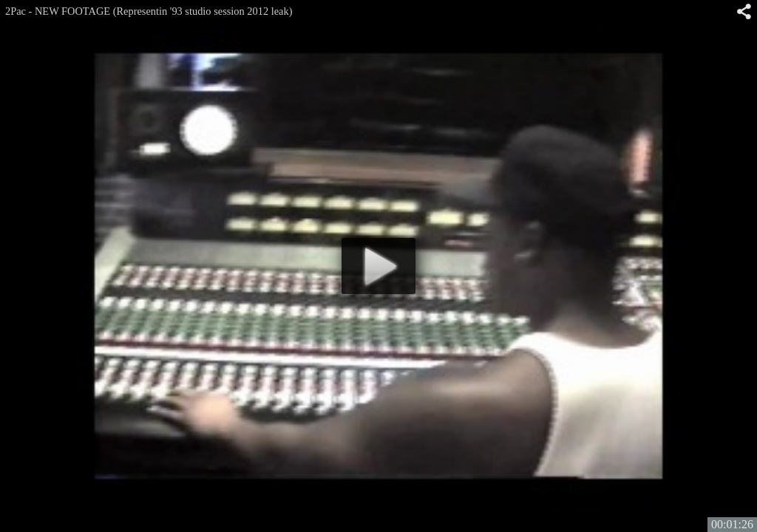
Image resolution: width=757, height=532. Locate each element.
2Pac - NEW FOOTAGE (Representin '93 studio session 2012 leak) (149, 11)
